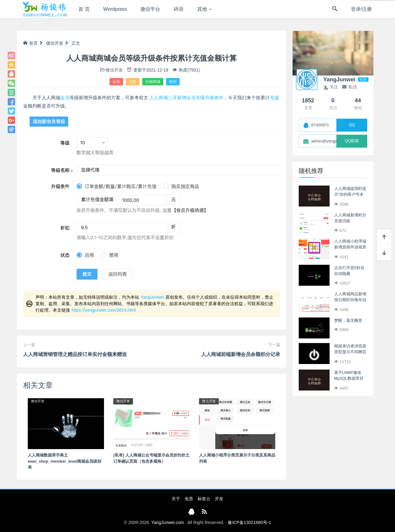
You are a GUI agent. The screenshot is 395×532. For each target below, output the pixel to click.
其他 (202, 9)
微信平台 (150, 9)
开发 (219, 499)
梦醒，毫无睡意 (348, 320)
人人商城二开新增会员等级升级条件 (186, 98)
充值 (133, 82)
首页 (30, 43)
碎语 (179, 9)
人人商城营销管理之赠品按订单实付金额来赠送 (75, 354)
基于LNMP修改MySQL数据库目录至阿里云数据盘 (350, 379)
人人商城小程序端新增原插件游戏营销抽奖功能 (350, 247)
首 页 (84, 9)
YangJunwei (152, 297)
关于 (176, 499)
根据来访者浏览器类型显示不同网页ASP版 (350, 352)
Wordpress (115, 9)
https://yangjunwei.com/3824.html (104, 310)
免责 (189, 499)
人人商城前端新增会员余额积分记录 (241, 354)
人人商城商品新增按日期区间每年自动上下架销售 (350, 300)
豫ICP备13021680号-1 (249, 522)
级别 (173, 82)
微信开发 (55, 43)
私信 (350, 87)
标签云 (204, 499)
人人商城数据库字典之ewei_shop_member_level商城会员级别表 (64, 461)
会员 (116, 82)
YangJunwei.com (168, 522)
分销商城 (153, 82)
